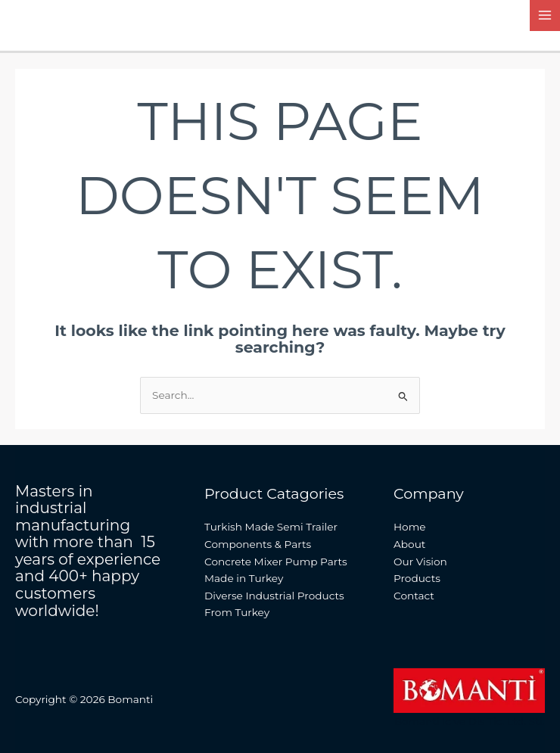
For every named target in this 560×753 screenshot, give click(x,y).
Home (409, 527)
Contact (414, 596)
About (409, 544)
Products (417, 578)
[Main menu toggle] (545, 16)
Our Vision (420, 562)
